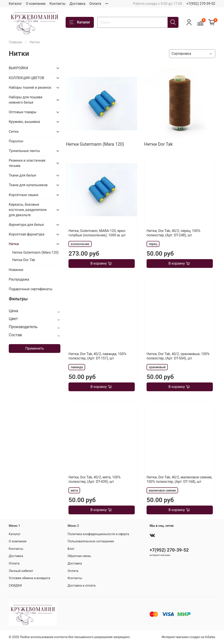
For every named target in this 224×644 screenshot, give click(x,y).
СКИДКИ (15, 586)
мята (74, 490)
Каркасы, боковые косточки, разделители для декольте (28, 210)
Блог (71, 549)
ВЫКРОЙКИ (18, 68)
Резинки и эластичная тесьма (27, 163)
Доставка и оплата (82, 586)
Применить (35, 348)
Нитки (14, 244)
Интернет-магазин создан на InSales (188, 637)
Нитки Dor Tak (24, 260)
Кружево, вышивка (24, 122)
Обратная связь (79, 556)
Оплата (95, 4)
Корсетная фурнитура (27, 234)
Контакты (57, 4)
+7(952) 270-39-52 (201, 4)
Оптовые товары (23, 112)
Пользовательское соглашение (91, 541)
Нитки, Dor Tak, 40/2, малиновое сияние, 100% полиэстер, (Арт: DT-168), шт (179, 479)
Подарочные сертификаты (31, 289)
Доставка (77, 4)
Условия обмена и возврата (29, 578)
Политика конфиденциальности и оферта (98, 534)
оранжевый (157, 367)
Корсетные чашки (24, 195)
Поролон (16, 141)
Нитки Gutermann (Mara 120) (35, 252)
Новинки (16, 270)
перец (153, 244)
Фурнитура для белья (26, 225)
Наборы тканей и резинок (30, 88)
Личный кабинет (21, 571)
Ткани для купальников (28, 185)
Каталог (15, 4)
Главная (15, 42)
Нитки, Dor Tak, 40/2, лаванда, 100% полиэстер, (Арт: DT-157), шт (97, 356)
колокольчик (80, 244)
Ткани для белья (22, 175)
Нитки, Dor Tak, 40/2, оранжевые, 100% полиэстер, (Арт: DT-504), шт (178, 356)
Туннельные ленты (24, 151)
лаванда (77, 367)
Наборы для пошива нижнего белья (26, 100)
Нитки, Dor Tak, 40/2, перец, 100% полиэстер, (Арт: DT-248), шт (173, 233)
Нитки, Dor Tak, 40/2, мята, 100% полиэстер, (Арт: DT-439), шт (94, 479)
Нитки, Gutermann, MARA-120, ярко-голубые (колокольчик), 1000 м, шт (97, 233)
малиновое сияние (162, 490)
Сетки (14, 132)
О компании (36, 4)
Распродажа (19, 279)
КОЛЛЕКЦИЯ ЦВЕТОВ (26, 78)
